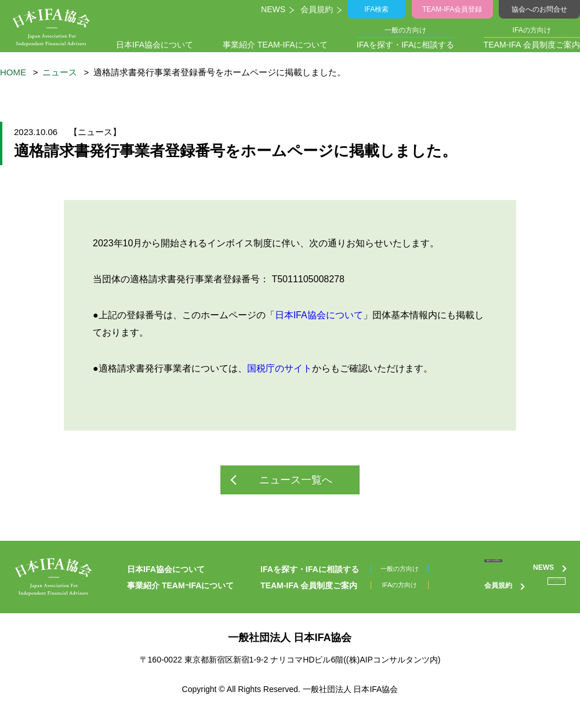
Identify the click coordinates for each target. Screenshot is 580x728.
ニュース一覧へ (296, 480)
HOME (13, 72)
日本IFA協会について (157, 45)
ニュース (60, 72)
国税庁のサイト (280, 368)
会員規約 (318, 9)
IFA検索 (378, 9)
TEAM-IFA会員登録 (453, 9)
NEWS (274, 9)
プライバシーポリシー (525, 600)
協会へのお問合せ (539, 9)
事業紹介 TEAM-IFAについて (275, 45)
